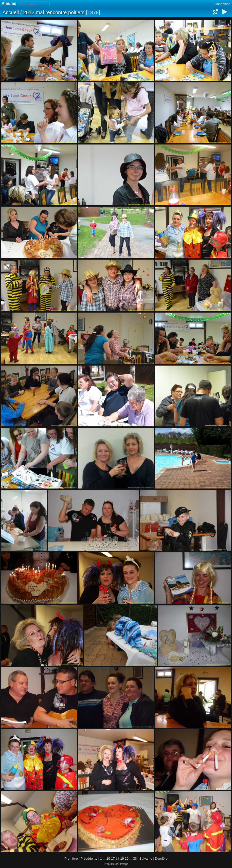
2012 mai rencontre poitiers (54, 12)
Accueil (11, 12)
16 (108, 858)
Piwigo (124, 864)
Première (71, 858)
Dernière (161, 858)
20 (127, 858)
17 (113, 858)
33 (135, 858)
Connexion (222, 4)
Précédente (89, 858)
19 (122, 858)
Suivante (146, 858)
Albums (9, 3)
